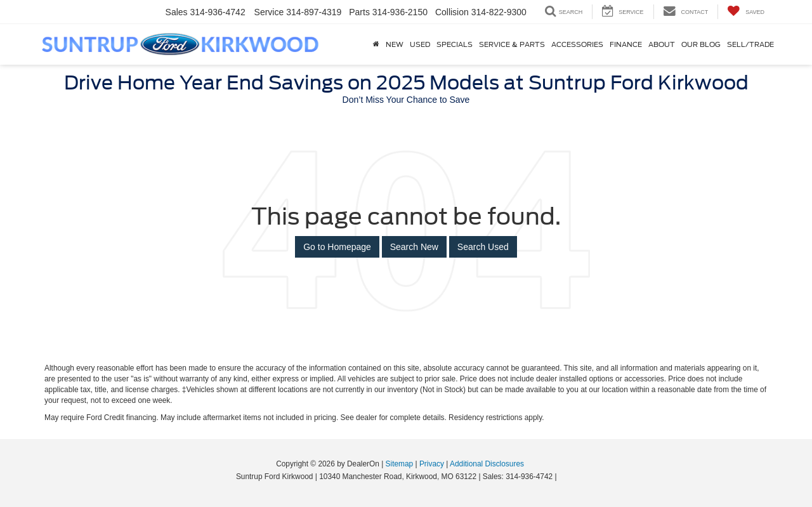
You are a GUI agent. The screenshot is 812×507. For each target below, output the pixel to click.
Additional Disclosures (487, 464)
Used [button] (420, 44)
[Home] (376, 44)
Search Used (483, 247)
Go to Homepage (337, 247)
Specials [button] (455, 44)
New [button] (395, 44)
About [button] (662, 44)
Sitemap (400, 464)
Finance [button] (626, 44)
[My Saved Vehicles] (746, 12)
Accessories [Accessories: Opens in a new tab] (577, 44)
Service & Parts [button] (512, 44)
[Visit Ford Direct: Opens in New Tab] (562, 477)
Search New (414, 247)
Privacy (432, 464)
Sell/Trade (750, 44)
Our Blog (701, 44)
